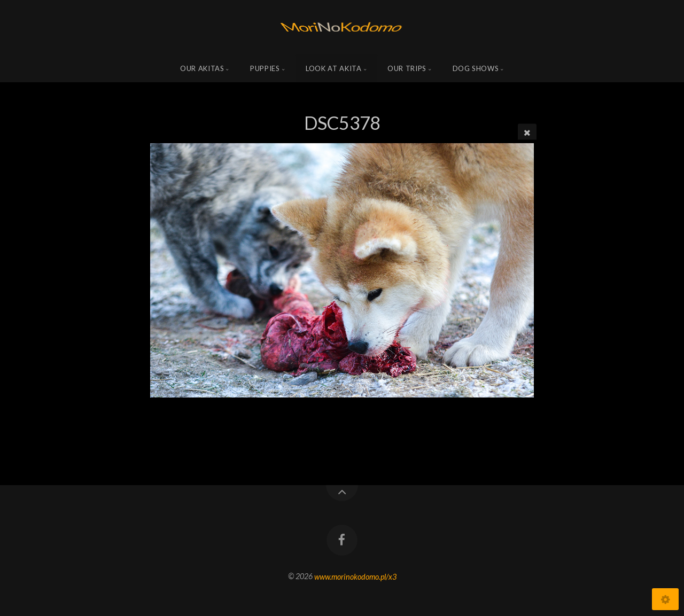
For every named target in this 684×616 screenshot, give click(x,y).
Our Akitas (202, 68)
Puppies (265, 68)
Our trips (407, 68)
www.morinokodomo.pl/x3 (355, 576)
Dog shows (476, 68)
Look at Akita (333, 68)
